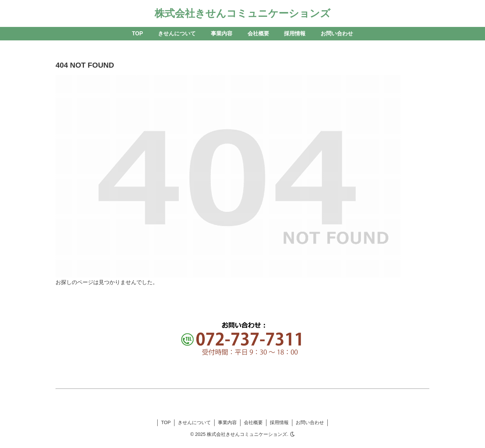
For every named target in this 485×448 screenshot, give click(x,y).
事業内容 (227, 422)
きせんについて (194, 422)
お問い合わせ (310, 422)
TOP (166, 422)
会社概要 (253, 422)
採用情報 (279, 422)
